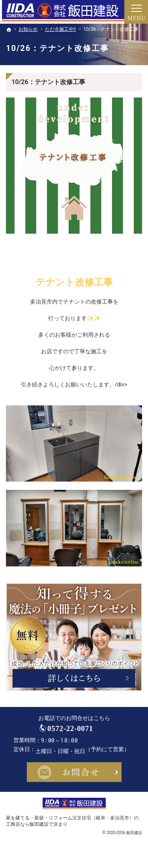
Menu (136, 12)
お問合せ (74, 778)
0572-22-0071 (81, 731)
